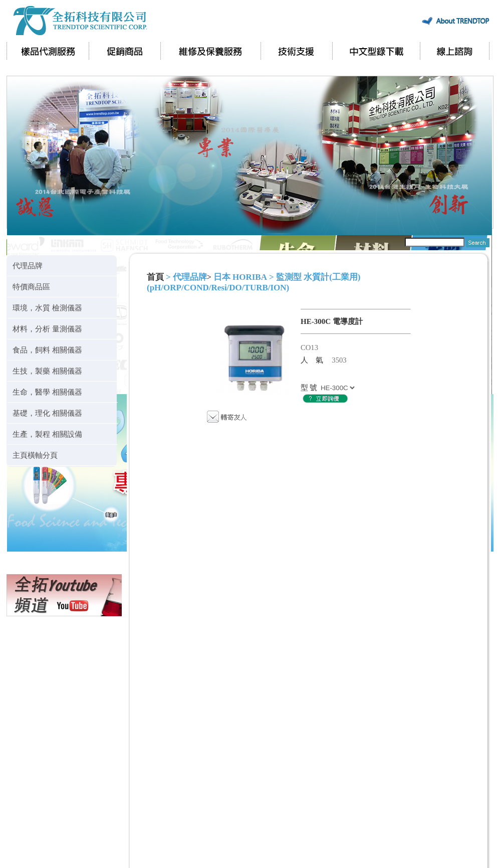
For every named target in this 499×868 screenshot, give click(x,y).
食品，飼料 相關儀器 (47, 350)
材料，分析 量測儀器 (47, 329)
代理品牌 (28, 266)
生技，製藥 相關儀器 (47, 371)
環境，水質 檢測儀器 (47, 308)
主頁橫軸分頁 (35, 455)
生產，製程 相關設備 (47, 434)
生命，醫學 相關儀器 (47, 392)
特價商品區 (31, 287)
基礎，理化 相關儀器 (47, 413)
